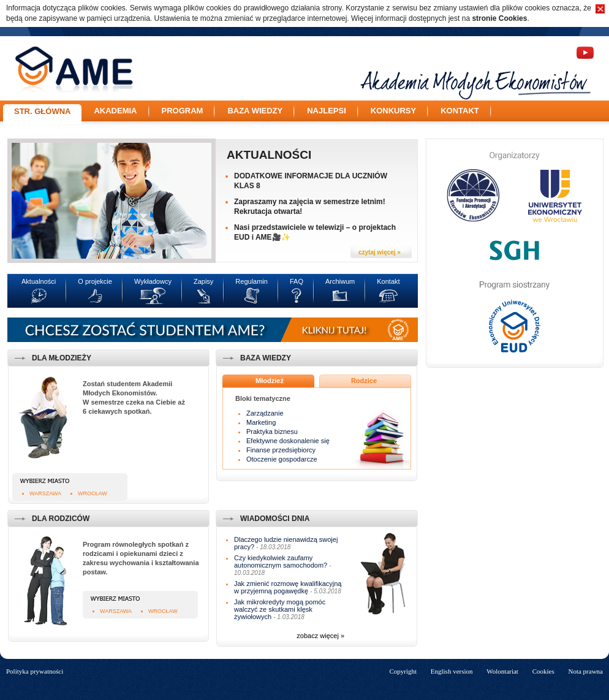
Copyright (403, 671)
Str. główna (42, 111)
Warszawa (45, 493)
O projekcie (95, 281)
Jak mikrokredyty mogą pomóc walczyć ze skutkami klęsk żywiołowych (280, 609)
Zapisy (203, 281)
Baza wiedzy (255, 111)
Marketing (261, 422)
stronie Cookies (499, 18)
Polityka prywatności (35, 671)
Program (183, 111)
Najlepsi (327, 111)
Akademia (115, 111)
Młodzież (270, 381)
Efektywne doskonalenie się (288, 441)
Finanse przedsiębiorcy (281, 450)
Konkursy (393, 111)
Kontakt (460, 111)
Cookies (543, 671)
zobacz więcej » (320, 636)
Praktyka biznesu (272, 432)
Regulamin (252, 281)
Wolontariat (502, 671)
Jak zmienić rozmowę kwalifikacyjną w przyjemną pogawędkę (288, 587)
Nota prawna (585, 671)
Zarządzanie (265, 413)
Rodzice (364, 381)
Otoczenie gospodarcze (282, 459)
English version (452, 671)
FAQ (297, 281)
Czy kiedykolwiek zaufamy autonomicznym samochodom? (281, 561)
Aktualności (269, 155)
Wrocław (93, 493)
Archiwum (340, 281)
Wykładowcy (153, 281)
